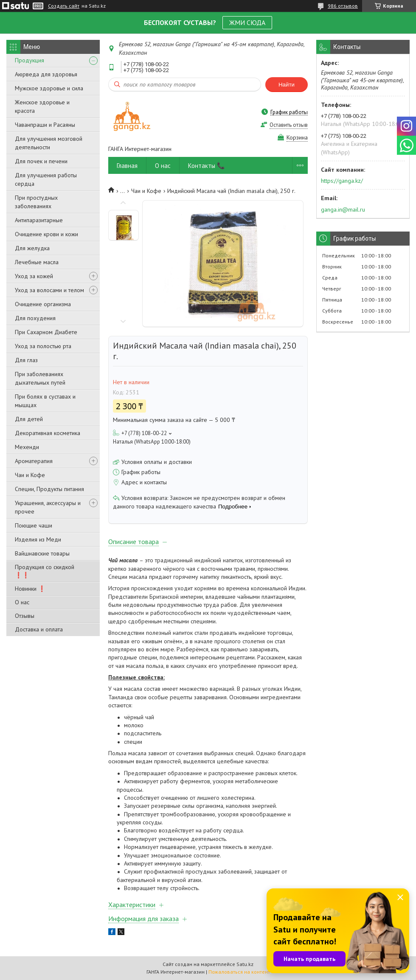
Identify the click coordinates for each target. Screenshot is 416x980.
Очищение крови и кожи (46, 234)
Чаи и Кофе (30, 475)
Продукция (30, 60)
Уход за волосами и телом (49, 290)
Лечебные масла (37, 262)
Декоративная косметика (48, 433)
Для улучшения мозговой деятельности (49, 143)
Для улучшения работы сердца (46, 179)
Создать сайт (64, 6)
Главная (127, 166)
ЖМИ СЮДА (247, 22)
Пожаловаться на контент (239, 972)
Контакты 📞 (207, 166)
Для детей (29, 419)
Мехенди (27, 447)
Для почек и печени (41, 161)
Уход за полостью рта (43, 346)
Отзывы (25, 616)
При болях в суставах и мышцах (45, 401)
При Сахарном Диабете (46, 332)
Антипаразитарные (39, 220)
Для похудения (35, 318)
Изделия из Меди (38, 539)
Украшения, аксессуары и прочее (48, 507)
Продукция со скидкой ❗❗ (45, 571)
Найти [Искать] (287, 85)
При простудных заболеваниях (36, 202)
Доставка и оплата (39, 629)
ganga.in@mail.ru (343, 209)
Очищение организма (43, 304)
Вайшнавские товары (42, 553)
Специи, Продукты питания (49, 489)
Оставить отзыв (289, 125)
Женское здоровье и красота (42, 106)
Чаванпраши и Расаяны (45, 125)
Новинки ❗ (30, 589)
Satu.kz (245, 964)
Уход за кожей (34, 276)
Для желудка (32, 248)
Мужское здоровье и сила (49, 88)
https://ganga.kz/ (342, 181)
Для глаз (26, 360)
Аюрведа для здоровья (46, 74)
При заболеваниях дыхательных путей (40, 378)
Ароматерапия (34, 461)
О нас (22, 602)
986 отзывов (343, 6)
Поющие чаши (34, 525)
